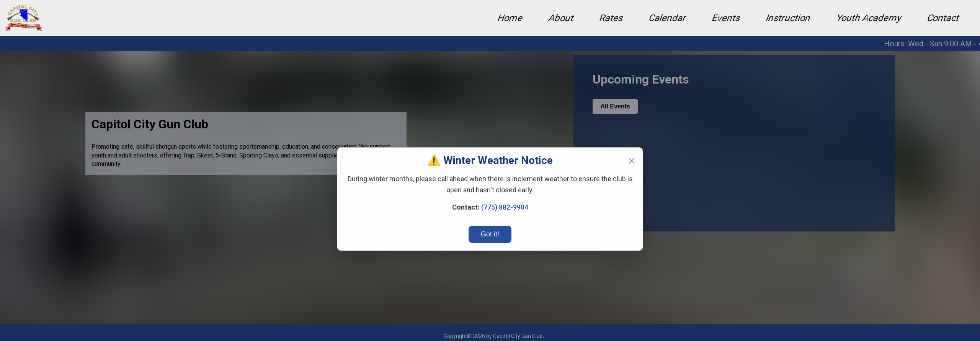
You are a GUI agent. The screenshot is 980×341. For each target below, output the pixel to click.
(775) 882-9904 (505, 207)
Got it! (490, 234)
